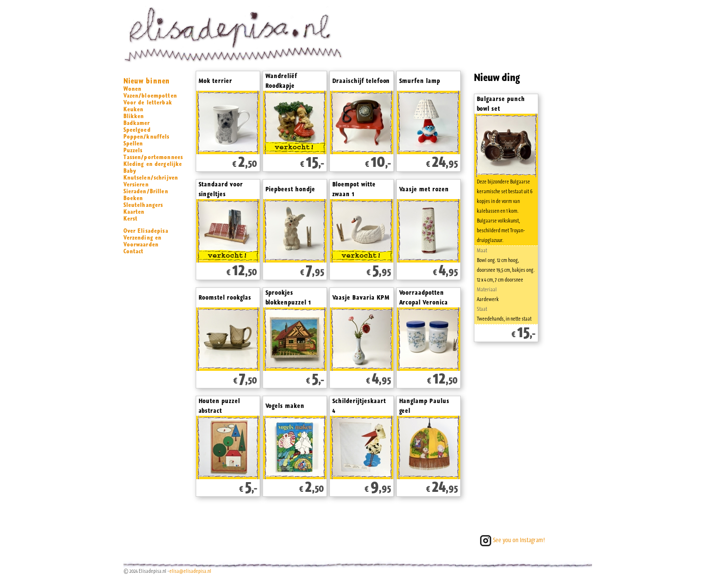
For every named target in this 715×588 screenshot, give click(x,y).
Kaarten (134, 212)
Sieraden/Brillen (146, 191)
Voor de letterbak (148, 102)
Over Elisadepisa (146, 231)
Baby (130, 171)
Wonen (133, 89)
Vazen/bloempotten (150, 96)
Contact (134, 251)
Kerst (131, 219)
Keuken (134, 109)
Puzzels (133, 150)
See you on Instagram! (511, 540)
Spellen (133, 143)
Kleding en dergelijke (153, 164)
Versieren (136, 184)
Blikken (134, 116)
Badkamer (137, 123)
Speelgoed (137, 130)
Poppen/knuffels (147, 137)
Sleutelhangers (143, 205)
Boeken (133, 198)
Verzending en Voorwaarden (143, 241)
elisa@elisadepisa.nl (190, 571)
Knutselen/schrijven (151, 178)
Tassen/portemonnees (153, 157)
